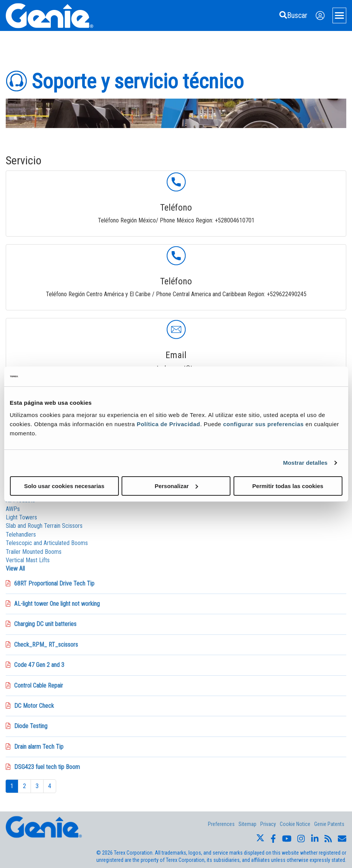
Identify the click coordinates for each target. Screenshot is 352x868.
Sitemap (247, 824)
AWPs (13, 509)
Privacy (268, 824)
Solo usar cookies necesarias (64, 486)
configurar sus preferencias (264, 424)
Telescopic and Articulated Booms (47, 543)
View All (15, 569)
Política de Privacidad (169, 424)
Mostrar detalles (305, 463)
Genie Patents (329, 824)
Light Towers (21, 517)
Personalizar (176, 486)
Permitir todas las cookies (288, 486)
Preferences (221, 824)
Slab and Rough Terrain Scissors (44, 526)
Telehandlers (21, 535)
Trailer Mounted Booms (34, 552)
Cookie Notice (295, 824)
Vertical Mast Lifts (28, 560)
